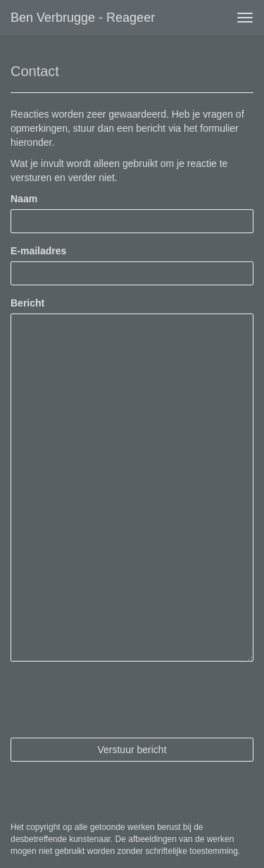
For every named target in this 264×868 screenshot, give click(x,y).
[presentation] (118, 700)
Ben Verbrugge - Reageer (83, 18)
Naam (24, 199)
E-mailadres (38, 251)
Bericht (27, 303)
